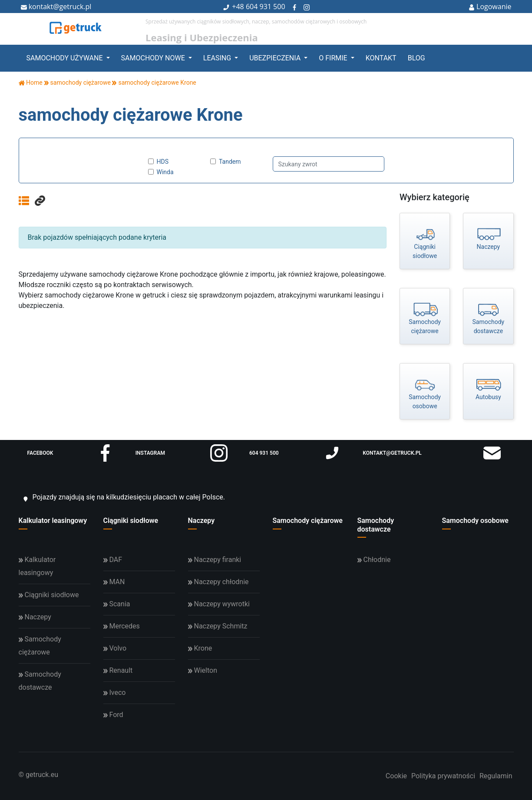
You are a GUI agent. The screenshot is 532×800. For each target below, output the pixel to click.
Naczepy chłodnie (218, 582)
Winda (165, 172)
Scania (117, 604)
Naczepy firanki (215, 560)
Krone (200, 648)
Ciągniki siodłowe (131, 521)
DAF (113, 560)
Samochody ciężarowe (308, 521)
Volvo (115, 648)
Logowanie (490, 7)
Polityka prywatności (443, 776)
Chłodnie (374, 560)
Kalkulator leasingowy (53, 521)
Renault (118, 670)
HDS (163, 162)
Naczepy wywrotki (219, 604)
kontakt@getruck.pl (56, 7)
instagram (182, 453)
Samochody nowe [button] (154, 58)
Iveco (115, 693)
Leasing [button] (218, 58)
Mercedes (122, 626)
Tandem (230, 162)
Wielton (203, 670)
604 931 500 (266, 7)
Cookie (396, 776)
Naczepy (202, 521)
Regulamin (496, 776)
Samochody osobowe (475, 521)
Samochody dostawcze (376, 525)
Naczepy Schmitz (218, 626)
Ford (113, 715)
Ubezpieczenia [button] (276, 58)
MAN (114, 582)
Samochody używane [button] (66, 58)
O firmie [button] (334, 58)
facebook (71, 453)
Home (31, 83)
